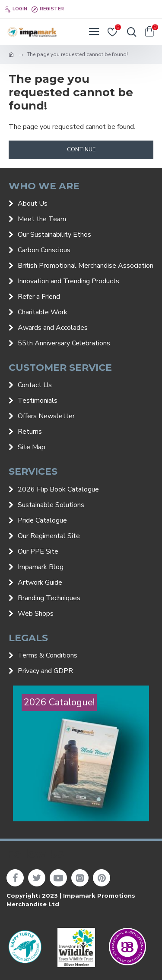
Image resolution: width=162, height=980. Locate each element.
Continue (81, 150)
